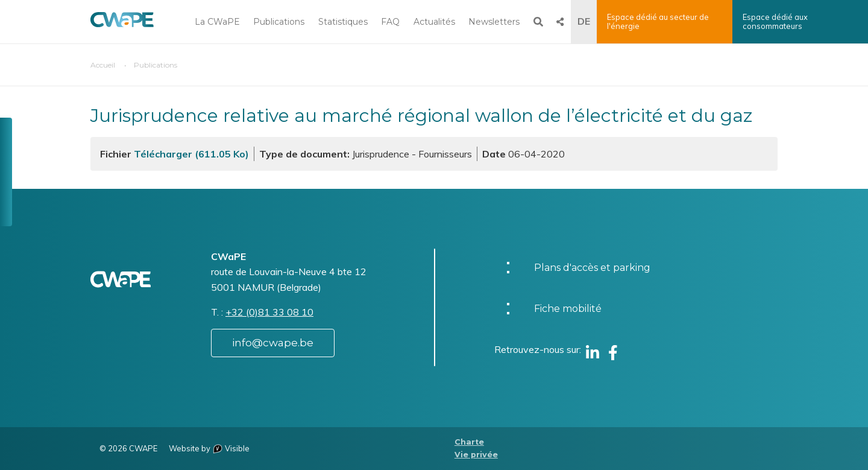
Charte (469, 442)
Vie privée (476, 455)
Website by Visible (209, 448)
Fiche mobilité (568, 309)
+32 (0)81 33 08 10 (269, 312)
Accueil (103, 65)
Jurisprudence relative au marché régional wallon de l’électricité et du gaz (421, 116)
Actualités (434, 22)
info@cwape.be (273, 343)
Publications (279, 22)
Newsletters (494, 22)
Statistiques (343, 22)
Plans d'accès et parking (592, 268)
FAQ (390, 22)
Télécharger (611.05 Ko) (191, 154)
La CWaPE (217, 22)
